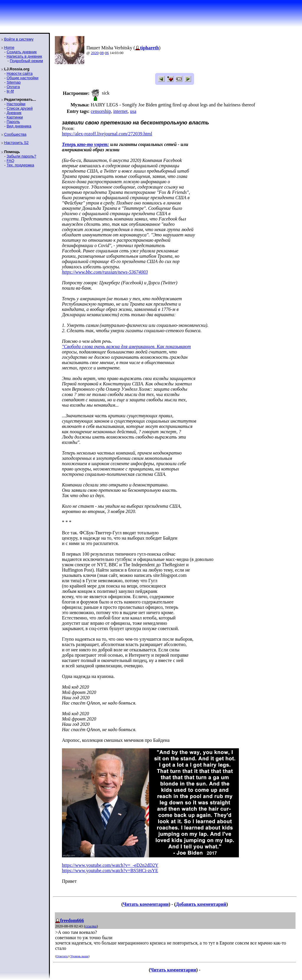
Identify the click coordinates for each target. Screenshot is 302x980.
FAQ (10, 161)
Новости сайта (19, 73)
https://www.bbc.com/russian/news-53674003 (105, 272)
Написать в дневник (24, 56)
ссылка (91, 926)
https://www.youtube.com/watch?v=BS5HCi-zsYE (110, 871)
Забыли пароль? (21, 156)
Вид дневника (19, 126)
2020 (95, 53)
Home (9, 47)
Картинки (15, 117)
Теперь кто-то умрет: (86, 144)
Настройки (16, 104)
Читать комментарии (146, 904)
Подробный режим (26, 61)
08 (102, 53)
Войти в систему (19, 39)
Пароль (13, 122)
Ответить (62, 956)
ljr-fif (10, 91)
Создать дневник (22, 52)
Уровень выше (79, 956)
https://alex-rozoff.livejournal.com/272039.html (107, 134)
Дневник (14, 113)
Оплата (13, 87)
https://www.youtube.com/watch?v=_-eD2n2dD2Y (110, 865)
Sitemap (14, 82)
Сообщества (15, 134)
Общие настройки (22, 78)
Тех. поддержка (20, 165)
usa (133, 111)
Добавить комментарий (201, 904)
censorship (101, 111)
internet (120, 111)
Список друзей (19, 108)
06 (107, 53)
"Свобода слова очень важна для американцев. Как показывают (126, 347)
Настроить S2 (16, 143)
